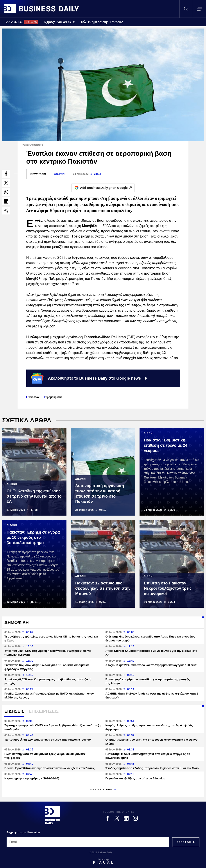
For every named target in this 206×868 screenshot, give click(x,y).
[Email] (88, 842)
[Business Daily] (53, 815)
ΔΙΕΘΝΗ (59, 174)
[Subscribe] (184, 842)
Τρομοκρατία (54, 397)
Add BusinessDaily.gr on (107, 188)
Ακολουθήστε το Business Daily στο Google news (89, 378)
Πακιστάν (34, 397)
